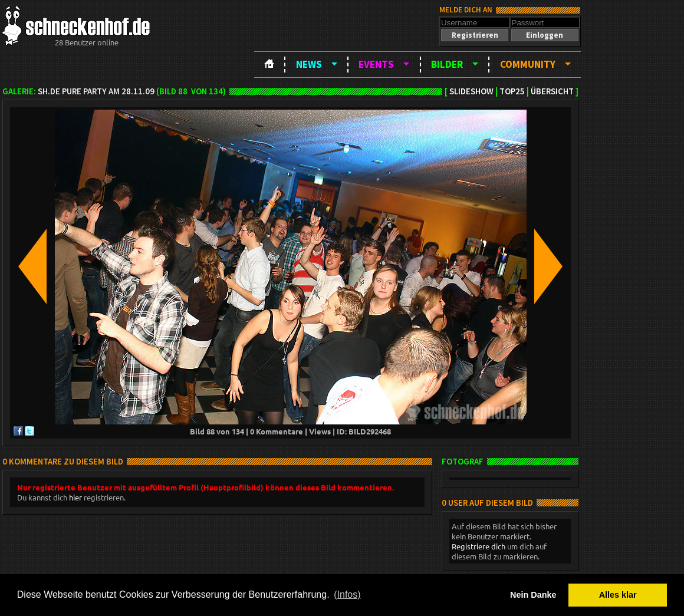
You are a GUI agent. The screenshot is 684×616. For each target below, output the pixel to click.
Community (528, 64)
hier (75, 497)
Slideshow (471, 91)
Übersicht (552, 91)
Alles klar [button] (618, 595)
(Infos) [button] (347, 594)
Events (376, 64)
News (309, 64)
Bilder (447, 64)
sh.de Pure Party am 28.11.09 (96, 91)
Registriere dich (479, 546)
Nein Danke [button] (533, 595)
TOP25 (512, 91)
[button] (475, 35)
